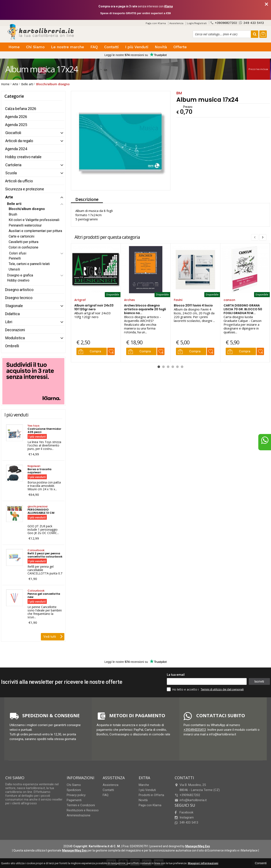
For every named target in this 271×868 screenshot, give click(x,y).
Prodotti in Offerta (151, 795)
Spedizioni (74, 790)
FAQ (94, 47)
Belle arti (14, 204)
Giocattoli (13, 133)
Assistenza (176, 23)
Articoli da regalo (19, 141)
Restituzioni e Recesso (83, 810)
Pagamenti (74, 800)
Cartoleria (13, 165)
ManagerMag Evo (198, 846)
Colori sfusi (18, 253)
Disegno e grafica (20, 275)
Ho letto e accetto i (183, 689)
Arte (9, 197)
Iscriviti (259, 681)
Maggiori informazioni (203, 863)
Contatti (111, 47)
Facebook (184, 812)
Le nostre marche (68, 47)
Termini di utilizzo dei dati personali (222, 689)
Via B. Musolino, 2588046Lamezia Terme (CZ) (197, 787)
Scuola (11, 173)
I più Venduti (137, 47)
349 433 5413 (252, 23)
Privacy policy (76, 795)
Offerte (180, 47)
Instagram (184, 817)
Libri (9, 322)
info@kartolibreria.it (191, 800)
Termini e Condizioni (81, 805)
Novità (161, 47)
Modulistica (15, 338)
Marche (144, 785)
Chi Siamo (35, 47)
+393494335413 (195, 730)
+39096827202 (224, 23)
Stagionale (14, 306)
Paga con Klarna (156, 23)
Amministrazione (79, 815)
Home (14, 47)
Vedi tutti (53, 636)
